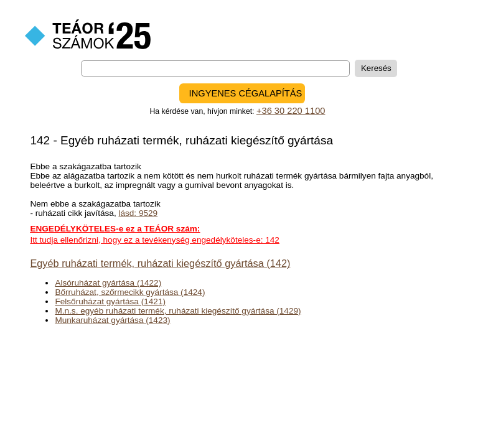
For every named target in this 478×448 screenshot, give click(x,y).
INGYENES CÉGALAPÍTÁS (246, 93)
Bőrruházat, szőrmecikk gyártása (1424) (130, 292)
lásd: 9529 (138, 213)
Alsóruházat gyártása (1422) (108, 283)
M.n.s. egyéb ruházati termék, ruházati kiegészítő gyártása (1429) (178, 311)
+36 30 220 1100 (291, 111)
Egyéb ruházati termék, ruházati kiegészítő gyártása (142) (160, 263)
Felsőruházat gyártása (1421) (110, 301)
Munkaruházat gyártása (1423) (112, 320)
